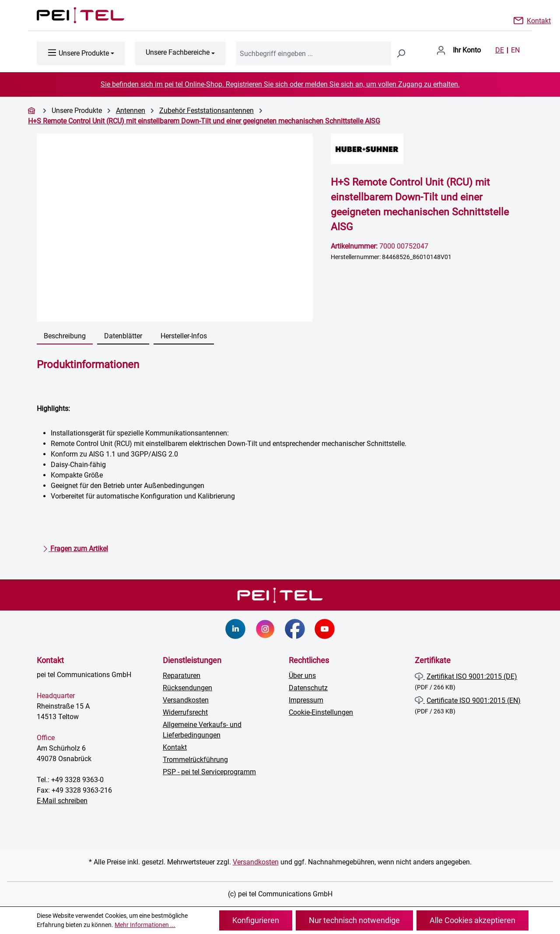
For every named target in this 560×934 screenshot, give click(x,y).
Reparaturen (182, 676)
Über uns (302, 676)
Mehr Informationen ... (145, 925)
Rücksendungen (187, 688)
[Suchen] (401, 53)
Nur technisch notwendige (354, 920)
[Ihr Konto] (458, 50)
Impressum (306, 700)
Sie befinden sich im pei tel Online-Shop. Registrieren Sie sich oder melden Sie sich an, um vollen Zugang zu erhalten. (280, 84)
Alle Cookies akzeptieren (472, 920)
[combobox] (313, 53)
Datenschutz (308, 688)
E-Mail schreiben (62, 801)
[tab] (65, 337)
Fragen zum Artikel (75, 547)
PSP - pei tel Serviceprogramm (209, 772)
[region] (175, 228)
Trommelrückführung (195, 760)
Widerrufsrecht (185, 712)
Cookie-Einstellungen (321, 712)
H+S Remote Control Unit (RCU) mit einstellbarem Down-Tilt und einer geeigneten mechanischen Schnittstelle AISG (204, 121)
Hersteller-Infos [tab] (184, 336)
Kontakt (539, 20)
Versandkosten (186, 700)
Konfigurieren (256, 920)
